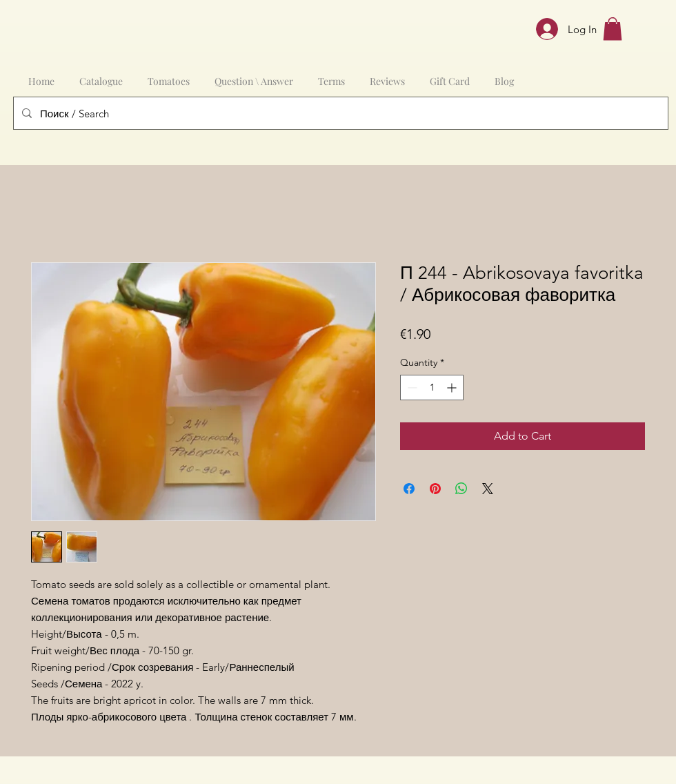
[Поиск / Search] (339, 113)
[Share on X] (488, 489)
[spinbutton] (432, 388)
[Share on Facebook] (409, 489)
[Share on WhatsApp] (461, 489)
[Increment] (453, 388)
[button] (613, 29)
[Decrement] (411, 388)
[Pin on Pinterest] (435, 489)
